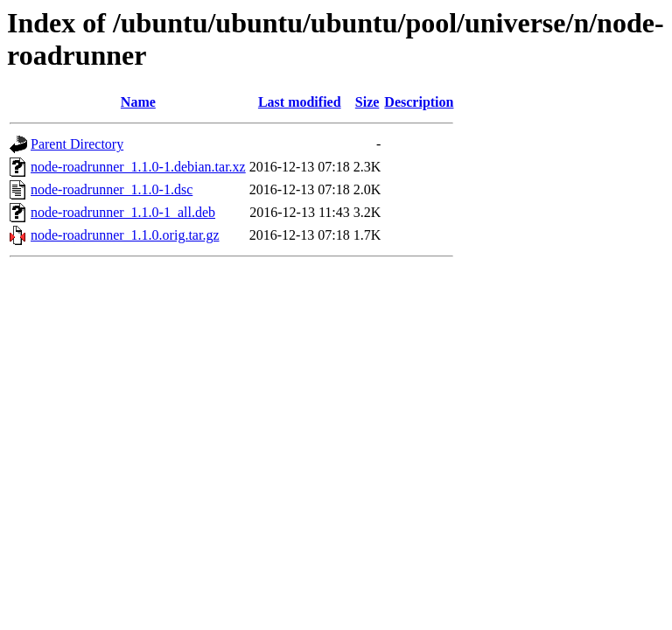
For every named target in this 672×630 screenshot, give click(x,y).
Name (138, 102)
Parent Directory (77, 144)
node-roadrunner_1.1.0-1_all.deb (123, 212)
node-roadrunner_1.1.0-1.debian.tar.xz (138, 167)
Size (367, 102)
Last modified (300, 102)
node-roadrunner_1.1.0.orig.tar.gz (125, 235)
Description (419, 102)
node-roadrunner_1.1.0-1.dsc (112, 189)
